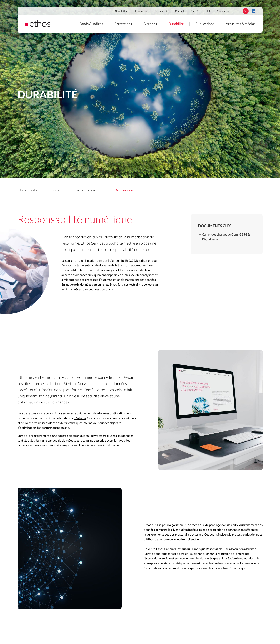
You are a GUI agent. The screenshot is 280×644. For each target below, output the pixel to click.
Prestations (123, 24)
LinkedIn (254, 11)
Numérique (124, 190)
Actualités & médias (241, 24)
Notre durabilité (30, 190)
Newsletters (122, 11)
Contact (179, 11)
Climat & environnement (88, 190)
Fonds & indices (91, 24)
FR (208, 11)
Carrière (195, 11)
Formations (142, 11)
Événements (162, 11)
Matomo (80, 418)
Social (56, 190)
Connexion (223, 11)
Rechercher (246, 11)
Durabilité (176, 24)
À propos (150, 24)
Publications (205, 24)
